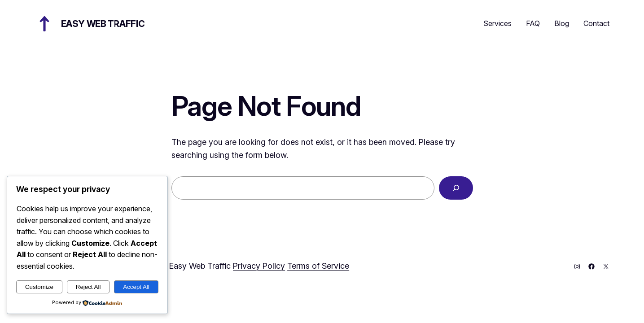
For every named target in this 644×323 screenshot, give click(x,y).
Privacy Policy (259, 266)
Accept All (136, 287)
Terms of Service (318, 266)
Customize (39, 287)
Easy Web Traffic (103, 24)
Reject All (88, 287)
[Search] (456, 188)
